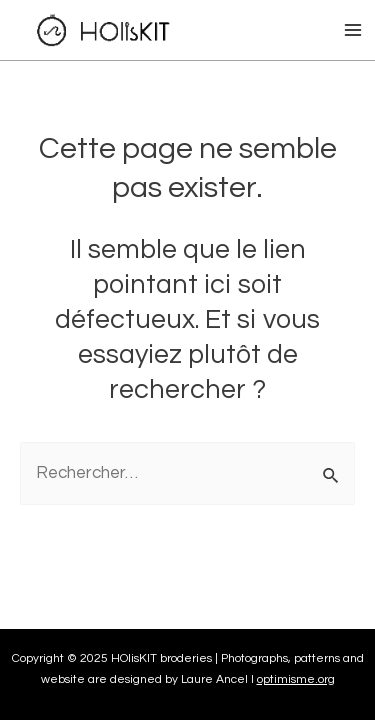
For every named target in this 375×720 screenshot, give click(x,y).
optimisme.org (296, 679)
